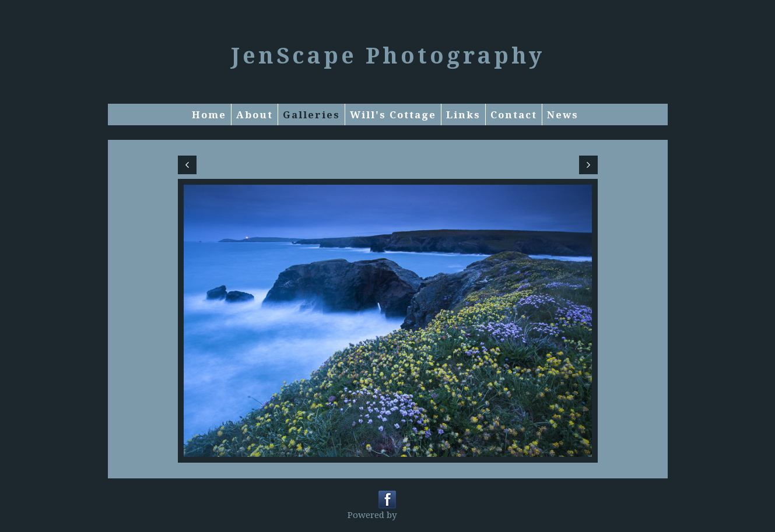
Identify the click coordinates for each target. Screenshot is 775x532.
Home (209, 114)
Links (463, 114)
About (255, 114)
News (563, 114)
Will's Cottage (393, 114)
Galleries (311, 114)
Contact (514, 114)
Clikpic (414, 515)
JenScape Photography (388, 55)
